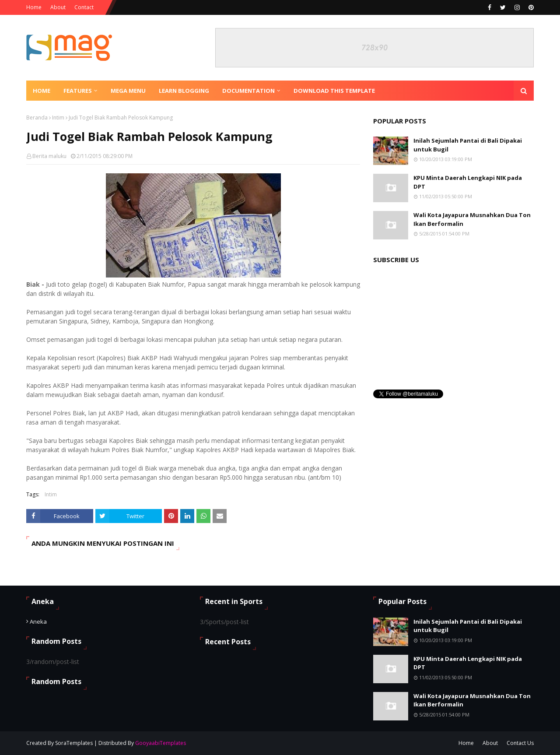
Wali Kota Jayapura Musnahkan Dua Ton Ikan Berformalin (472, 219)
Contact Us (520, 743)
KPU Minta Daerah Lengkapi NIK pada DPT (468, 182)
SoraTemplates (74, 743)
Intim (58, 118)
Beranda (37, 118)
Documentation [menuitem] (248, 91)
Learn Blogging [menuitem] (184, 91)
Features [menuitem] (78, 91)
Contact (84, 7)
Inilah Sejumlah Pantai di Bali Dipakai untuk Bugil (468, 145)
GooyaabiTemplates (161, 743)
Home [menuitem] (42, 91)
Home (34, 7)
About (58, 7)
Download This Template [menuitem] (334, 91)
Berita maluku (49, 156)
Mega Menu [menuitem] (128, 91)
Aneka (38, 622)
